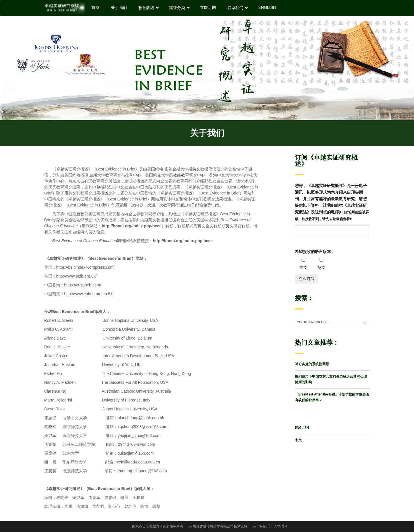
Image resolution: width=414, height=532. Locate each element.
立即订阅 (208, 7)
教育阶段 (148, 8)
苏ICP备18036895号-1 (270, 526)
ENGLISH (267, 7)
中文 (298, 440)
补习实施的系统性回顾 (312, 364)
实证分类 (179, 8)
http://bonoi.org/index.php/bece (183, 241)
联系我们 (237, 8)
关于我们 (119, 7)
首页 (95, 7)
